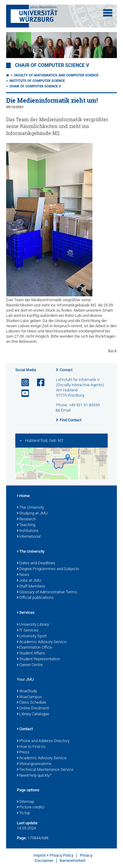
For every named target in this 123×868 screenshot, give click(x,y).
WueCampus (29, 697)
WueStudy (27, 691)
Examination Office (34, 648)
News (23, 575)
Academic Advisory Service (42, 642)
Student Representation (38, 659)
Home (23, 496)
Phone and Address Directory (43, 741)
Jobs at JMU (29, 581)
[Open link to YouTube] (23, 393)
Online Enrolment (33, 709)
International (29, 537)
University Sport (32, 636)
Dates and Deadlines (36, 563)
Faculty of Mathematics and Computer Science (56, 75)
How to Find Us (31, 747)
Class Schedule (32, 703)
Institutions (28, 531)
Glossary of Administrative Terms (47, 592)
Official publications (35, 598)
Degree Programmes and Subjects (48, 569)
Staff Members (31, 587)
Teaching (26, 525)
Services (26, 613)
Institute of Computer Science (37, 81)
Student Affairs (31, 654)
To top (23, 813)
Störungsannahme (34, 764)
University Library (33, 625)
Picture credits (31, 808)
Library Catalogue (33, 714)
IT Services (28, 631)
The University (30, 508)
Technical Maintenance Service (45, 770)
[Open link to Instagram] (23, 383)
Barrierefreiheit (73, 861)
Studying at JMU (32, 514)
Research (26, 519)
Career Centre (30, 665)
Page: (22, 838)
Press (23, 753)
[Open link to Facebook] (38, 383)
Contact (66, 370)
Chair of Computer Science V (52, 65)
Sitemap (25, 802)
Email (66, 410)
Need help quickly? (34, 776)
